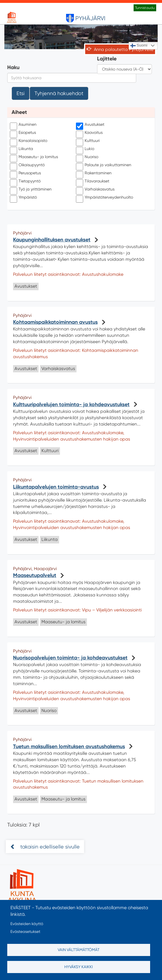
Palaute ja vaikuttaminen (104, 165)
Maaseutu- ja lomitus (35, 157)
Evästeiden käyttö (27, 924)
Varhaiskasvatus (96, 189)
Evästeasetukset (25, 931)
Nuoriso (88, 157)
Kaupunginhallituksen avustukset (52, 240)
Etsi (21, 93)
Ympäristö (24, 197)
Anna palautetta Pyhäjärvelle (124, 49)
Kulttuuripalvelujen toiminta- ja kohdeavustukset (71, 404)
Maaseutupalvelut (35, 575)
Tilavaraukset (93, 181)
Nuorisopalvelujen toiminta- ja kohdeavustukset (70, 658)
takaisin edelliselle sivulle (49, 847)
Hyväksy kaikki (79, 967)
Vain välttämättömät (79, 950)
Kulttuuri (89, 141)
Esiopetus (24, 133)
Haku (13, 67)
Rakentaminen (94, 173)
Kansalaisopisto (29, 141)
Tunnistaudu (145, 8)
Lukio (86, 149)
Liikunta (22, 149)
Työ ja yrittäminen (31, 189)
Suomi (139, 46)
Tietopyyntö (26, 181)
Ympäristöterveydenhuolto (105, 197)
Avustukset (91, 125)
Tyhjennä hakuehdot (59, 93)
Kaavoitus (90, 133)
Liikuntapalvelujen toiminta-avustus (56, 487)
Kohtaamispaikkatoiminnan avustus (55, 322)
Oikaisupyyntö (28, 165)
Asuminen (24, 125)
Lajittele (107, 59)
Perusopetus (26, 173)
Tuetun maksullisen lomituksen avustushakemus (69, 746)
